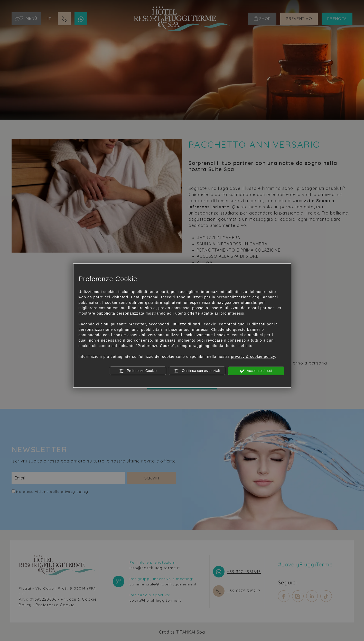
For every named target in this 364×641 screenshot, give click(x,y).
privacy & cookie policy (253, 357)
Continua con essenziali (197, 371)
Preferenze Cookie (138, 371)
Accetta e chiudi (256, 371)
